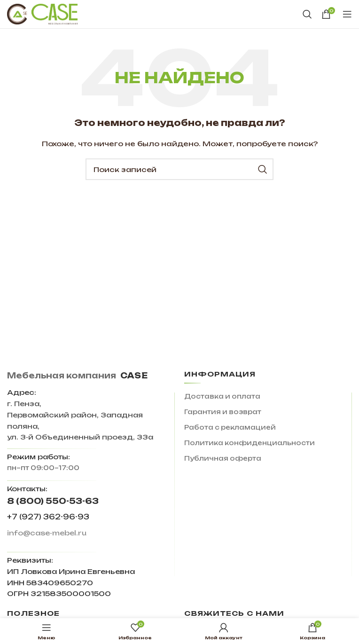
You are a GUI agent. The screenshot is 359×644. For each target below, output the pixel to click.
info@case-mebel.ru (47, 533)
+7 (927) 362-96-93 (48, 517)
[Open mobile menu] (347, 14)
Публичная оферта (223, 458)
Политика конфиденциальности (250, 443)
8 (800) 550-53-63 (53, 501)
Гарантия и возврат (223, 412)
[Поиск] (307, 14)
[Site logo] (42, 14)
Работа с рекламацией (230, 427)
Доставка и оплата (222, 396)
